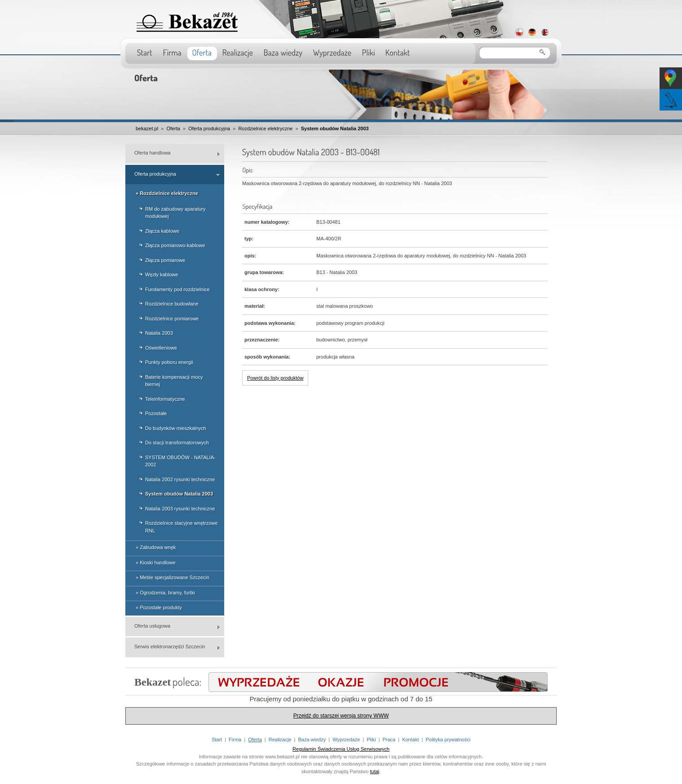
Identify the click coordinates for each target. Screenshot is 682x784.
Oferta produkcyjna (209, 128)
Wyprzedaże (346, 740)
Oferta (173, 128)
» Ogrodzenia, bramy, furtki (165, 593)
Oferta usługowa (152, 626)
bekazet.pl (147, 128)
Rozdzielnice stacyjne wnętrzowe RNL (181, 527)
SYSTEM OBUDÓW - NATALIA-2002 (180, 461)
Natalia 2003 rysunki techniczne (180, 509)
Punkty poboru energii (169, 362)
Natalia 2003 (159, 333)
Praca (389, 740)
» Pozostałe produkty (159, 607)
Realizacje (280, 740)
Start (217, 740)
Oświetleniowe (161, 348)
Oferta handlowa (153, 153)
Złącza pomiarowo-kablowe (175, 245)
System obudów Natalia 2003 (335, 128)
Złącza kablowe (162, 231)
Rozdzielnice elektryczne (265, 128)
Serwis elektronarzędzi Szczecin (170, 647)
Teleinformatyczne (165, 399)
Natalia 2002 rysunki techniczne (180, 479)
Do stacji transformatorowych (177, 443)
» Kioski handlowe (156, 563)
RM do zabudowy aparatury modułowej (175, 213)
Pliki (371, 740)
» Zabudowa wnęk (156, 547)
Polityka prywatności (448, 740)
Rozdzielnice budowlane (172, 304)
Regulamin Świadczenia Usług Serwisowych (341, 749)
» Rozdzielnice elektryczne (167, 193)
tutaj (375, 771)
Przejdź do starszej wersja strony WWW (341, 716)
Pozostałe (156, 413)
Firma (235, 740)
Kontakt (410, 740)
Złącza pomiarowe (165, 260)
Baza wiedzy (312, 740)
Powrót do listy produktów (275, 378)
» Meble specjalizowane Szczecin (173, 577)
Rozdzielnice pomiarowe (172, 319)
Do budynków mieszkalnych (176, 428)
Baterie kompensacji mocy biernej (174, 381)
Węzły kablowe (162, 275)
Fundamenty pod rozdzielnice (177, 289)
